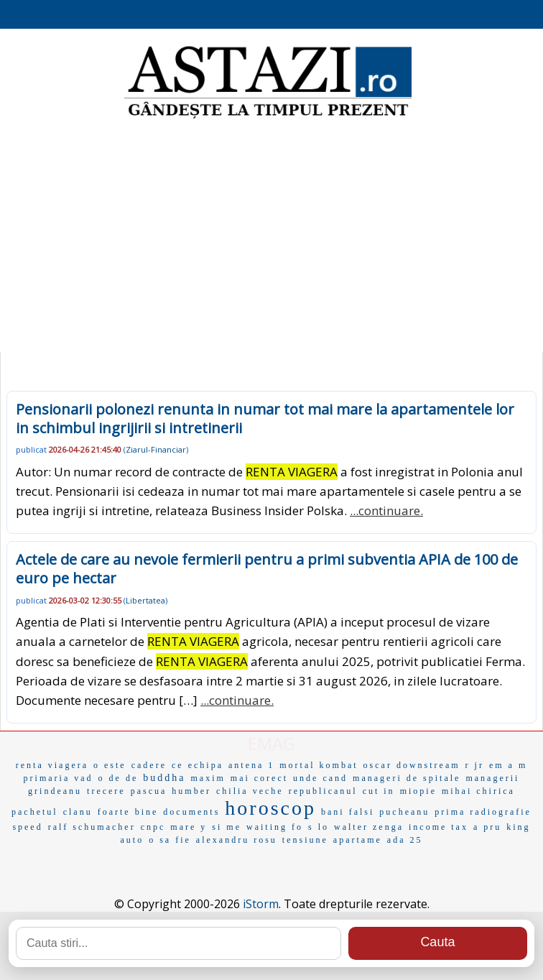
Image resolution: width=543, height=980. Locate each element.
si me (227, 827)
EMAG (271, 743)
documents (191, 812)
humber (191, 791)
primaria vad (59, 778)
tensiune (305, 840)
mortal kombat (319, 765)
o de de (119, 778)
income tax (438, 827)
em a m (508, 765)
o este (110, 765)
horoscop (270, 808)
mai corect (259, 778)
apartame (358, 840)
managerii (492, 778)
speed (27, 827)
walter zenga (369, 827)
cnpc (153, 827)
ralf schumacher (92, 827)
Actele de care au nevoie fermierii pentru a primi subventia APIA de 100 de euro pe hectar (267, 569)
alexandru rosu (237, 840)
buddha (164, 778)
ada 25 (405, 840)
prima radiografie (483, 812)
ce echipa (198, 765)
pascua (149, 791)
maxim (208, 778)
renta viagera (52, 765)
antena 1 (251, 765)
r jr (475, 765)
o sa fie (170, 840)
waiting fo (275, 827)
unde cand (320, 778)
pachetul (35, 812)
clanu (78, 812)
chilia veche (250, 791)
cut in (379, 791)
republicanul (323, 791)
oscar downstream (412, 765)
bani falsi (348, 812)
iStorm (261, 904)
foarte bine (128, 812)
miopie (418, 791)
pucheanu (404, 812)
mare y (189, 827)
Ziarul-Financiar (156, 449)
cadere (149, 765)
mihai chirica (478, 791)
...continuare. (386, 510)
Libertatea (145, 600)
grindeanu (55, 791)
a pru (487, 827)
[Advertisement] (271, 237)
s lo (319, 827)
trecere (106, 791)
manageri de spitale (407, 778)
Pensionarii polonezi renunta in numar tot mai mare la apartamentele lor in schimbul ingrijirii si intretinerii (265, 419)
